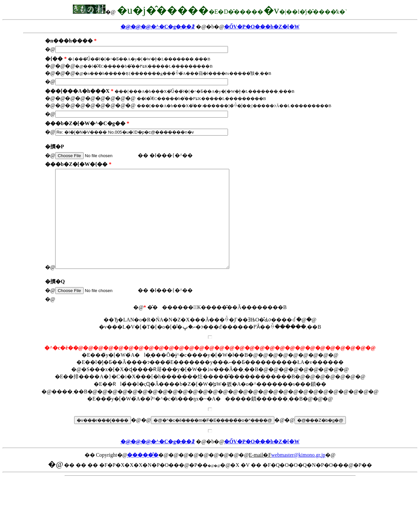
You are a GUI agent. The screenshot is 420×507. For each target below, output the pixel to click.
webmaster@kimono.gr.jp (298, 474)
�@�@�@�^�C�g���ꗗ (158, 27)
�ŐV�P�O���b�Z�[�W (262, 27)
